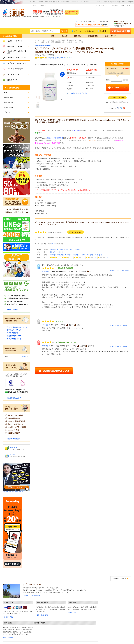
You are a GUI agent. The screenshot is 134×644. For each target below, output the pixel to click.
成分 (6, 93)
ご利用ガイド (124, 5)
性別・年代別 (8, 102)
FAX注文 (13, 455)
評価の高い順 (54, 250)
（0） (80, 257)
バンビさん (46, 325)
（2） (55, 257)
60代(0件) (90, 255)
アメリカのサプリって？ (15, 330)
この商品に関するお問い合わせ (119, 102)
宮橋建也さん (47, 271)
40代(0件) (75, 255)
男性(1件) (53, 252)
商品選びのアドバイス (14, 336)
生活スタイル (8, 107)
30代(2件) (68, 255)
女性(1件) (60, 252)
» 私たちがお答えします (13, 398)
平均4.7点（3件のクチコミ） (57, 58)
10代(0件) (53, 255)
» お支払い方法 (8, 617)
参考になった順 (75, 250)
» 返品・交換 (72, 613)
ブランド (7, 112)
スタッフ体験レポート (14, 339)
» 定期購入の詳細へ (12, 310)
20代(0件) (60, 255)
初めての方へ (14, 447)
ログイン (78, 22)
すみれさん (46, 346)
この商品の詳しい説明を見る (78, 93)
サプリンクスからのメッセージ (17, 327)
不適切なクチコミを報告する (119, 270)
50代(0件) (83, 255)
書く (71, 58)
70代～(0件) (99, 255)
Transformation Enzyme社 (43, 45)
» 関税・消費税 (8, 638)
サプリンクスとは (101, 5)
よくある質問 (113, 5)
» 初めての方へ (36, 596)
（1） (67, 257)
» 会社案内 (26, 596)
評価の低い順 (64, 250)
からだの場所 (8, 97)
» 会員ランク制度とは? (13, 439)
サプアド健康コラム (14, 333)
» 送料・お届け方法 (42, 615)
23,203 (24, 356)
